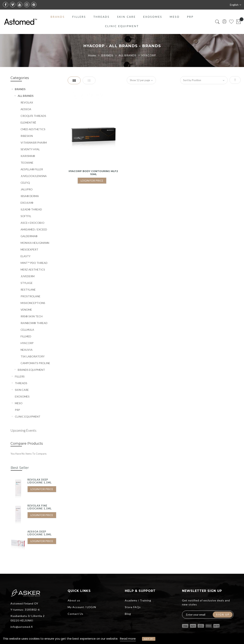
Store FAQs (133, 607)
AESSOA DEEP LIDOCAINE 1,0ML (40, 533)
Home (93, 55)
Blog (128, 614)
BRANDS (108, 55)
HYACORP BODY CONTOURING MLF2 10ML (93, 173)
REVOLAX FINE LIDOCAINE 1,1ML (40, 507)
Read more (128, 639)
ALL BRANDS (128, 55)
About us (74, 600)
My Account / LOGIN (82, 607)
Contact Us (75, 614)
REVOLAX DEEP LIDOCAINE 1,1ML (40, 481)
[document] (122, 639)
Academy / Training (138, 600)
